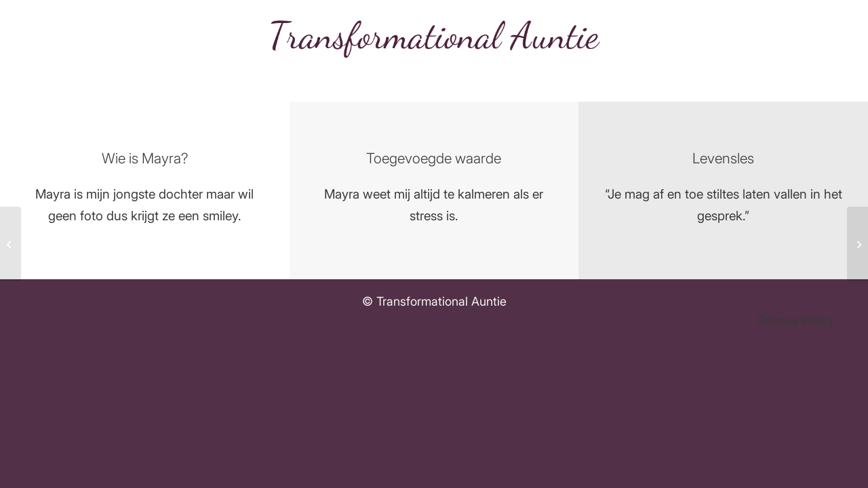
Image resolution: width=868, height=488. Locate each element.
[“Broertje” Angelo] (857, 244)
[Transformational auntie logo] (434, 38)
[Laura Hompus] (11, 244)
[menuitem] (793, 321)
